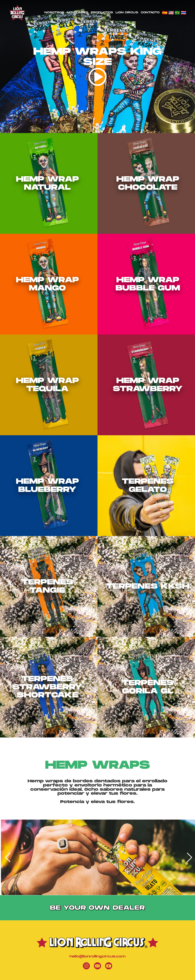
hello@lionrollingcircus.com (97, 957)
